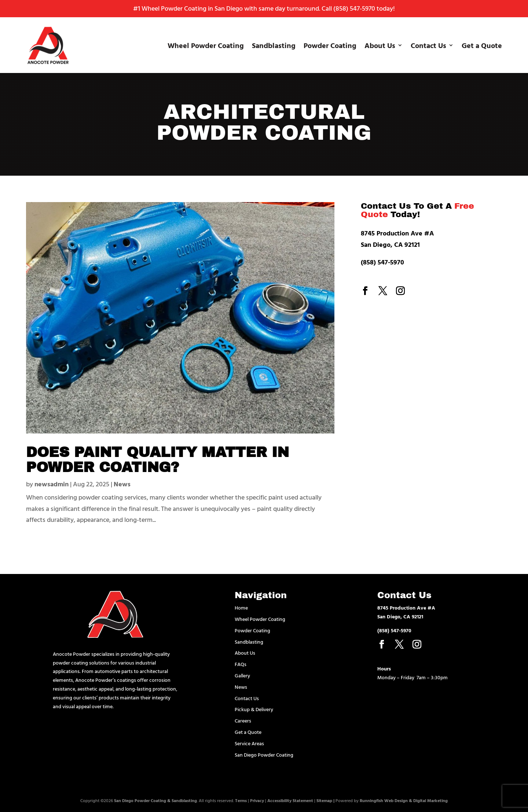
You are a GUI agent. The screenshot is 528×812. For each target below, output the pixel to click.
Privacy (257, 800)
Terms (241, 800)
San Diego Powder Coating (264, 755)
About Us (380, 45)
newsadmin (52, 484)
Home (241, 608)
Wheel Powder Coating (206, 45)
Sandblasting (274, 45)
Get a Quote (482, 45)
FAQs (241, 664)
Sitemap (324, 800)
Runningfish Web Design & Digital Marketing (404, 800)
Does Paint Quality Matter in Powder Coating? (166, 460)
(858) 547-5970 (354, 8)
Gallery (242, 675)
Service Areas (249, 743)
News (122, 484)
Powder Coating (330, 45)
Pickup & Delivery (254, 709)
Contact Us (428, 45)
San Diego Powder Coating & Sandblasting (155, 800)
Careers (243, 720)
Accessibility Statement (290, 800)
